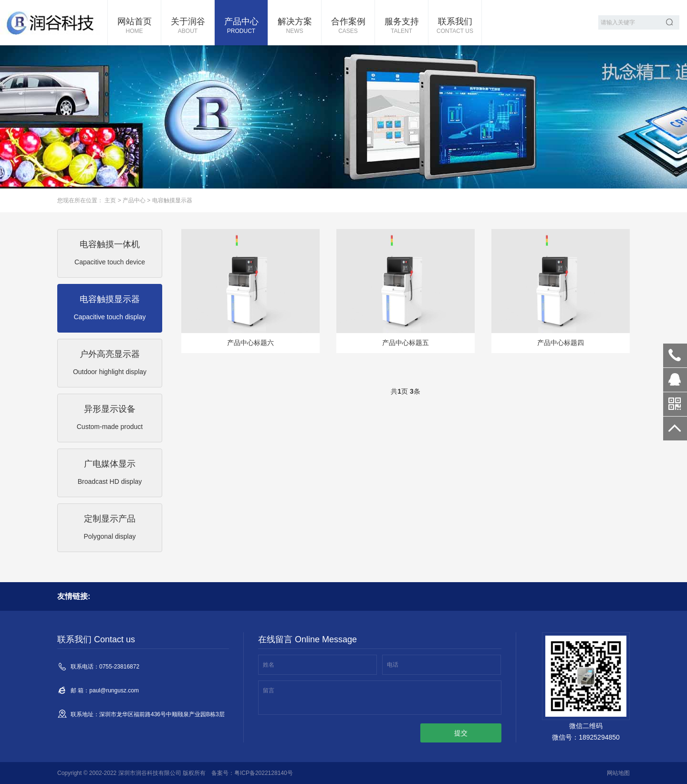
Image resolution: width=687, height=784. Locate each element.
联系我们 (455, 26)
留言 (269, 690)
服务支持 (401, 26)
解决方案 (295, 26)
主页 (110, 200)
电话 (393, 665)
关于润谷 (188, 26)
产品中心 (241, 26)
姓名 (269, 665)
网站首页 (134, 26)
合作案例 (348, 26)
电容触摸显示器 (172, 200)
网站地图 (618, 773)
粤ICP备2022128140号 (264, 773)
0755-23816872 (675, 355)
